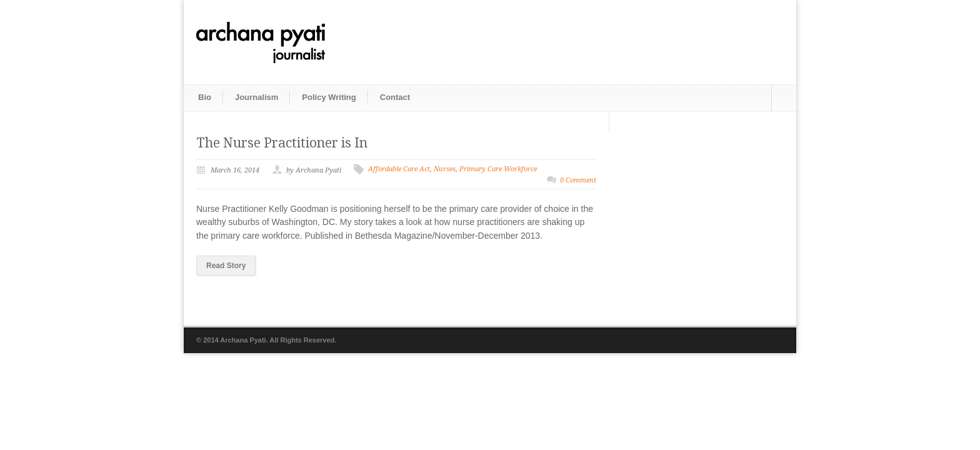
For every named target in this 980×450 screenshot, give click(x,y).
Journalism (257, 97)
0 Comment (578, 180)
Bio (205, 97)
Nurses (445, 169)
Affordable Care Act (399, 169)
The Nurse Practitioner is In (282, 143)
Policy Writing (329, 97)
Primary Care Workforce (498, 169)
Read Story (226, 266)
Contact (395, 97)
